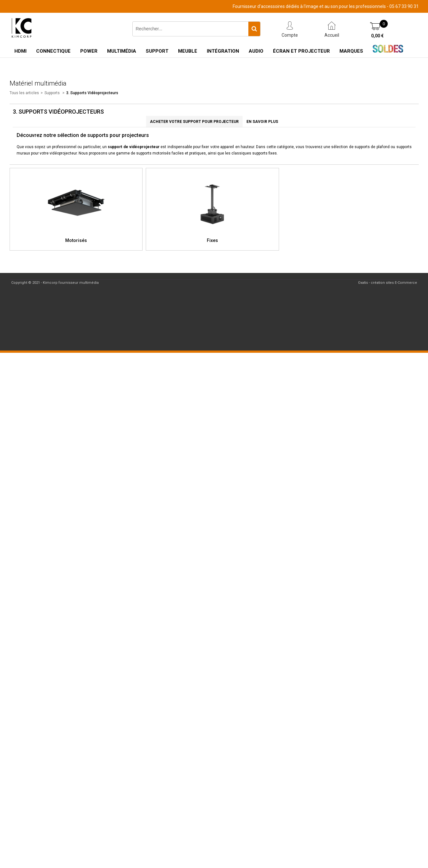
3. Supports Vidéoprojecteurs (92, 93)
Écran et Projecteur (301, 51)
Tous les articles (24, 93)
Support (157, 51)
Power (89, 51)
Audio (256, 51)
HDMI (20, 51)
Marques (351, 51)
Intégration (223, 51)
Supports (53, 93)
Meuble (188, 51)
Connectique (53, 51)
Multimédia (122, 51)
